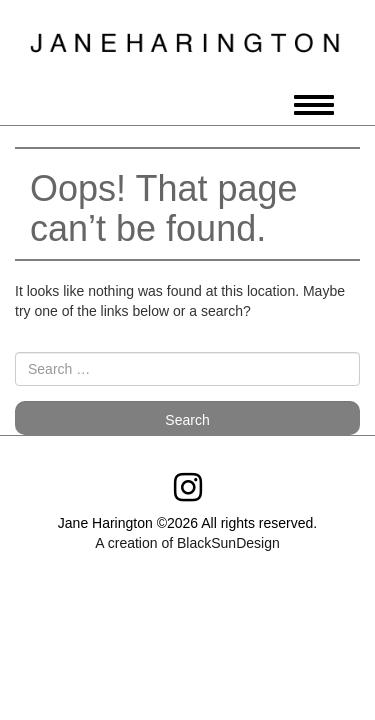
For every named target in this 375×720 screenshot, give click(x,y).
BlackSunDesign (228, 543)
